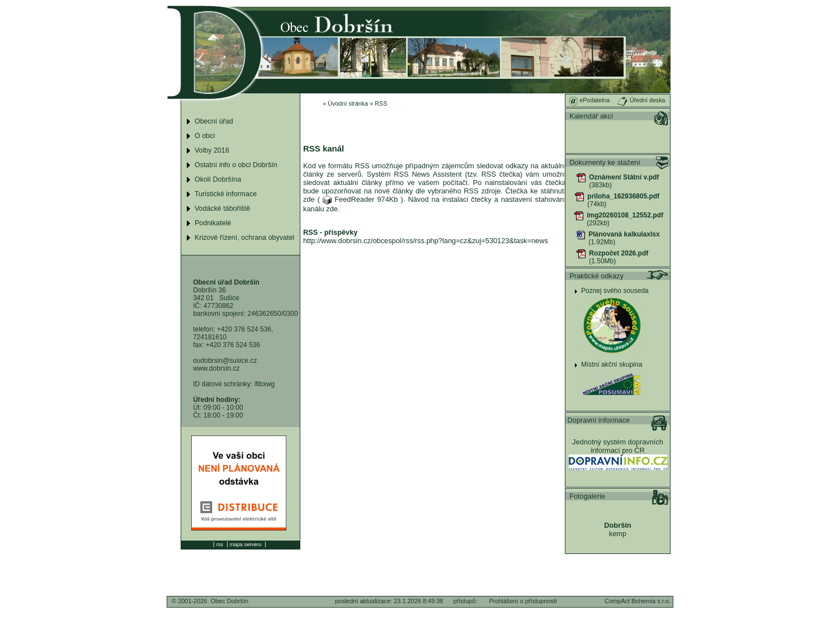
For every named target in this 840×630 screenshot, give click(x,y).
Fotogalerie (587, 496)
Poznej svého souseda (615, 291)
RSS (381, 103)
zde (309, 199)
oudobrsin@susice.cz (225, 361)
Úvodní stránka (348, 103)
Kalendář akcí (591, 116)
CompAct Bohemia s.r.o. (638, 601)
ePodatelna (589, 100)
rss (220, 544)
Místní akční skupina (612, 364)
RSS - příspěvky (330, 232)
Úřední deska (641, 100)
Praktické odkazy (596, 276)
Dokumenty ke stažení (605, 162)
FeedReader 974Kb (360, 199)
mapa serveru (246, 544)
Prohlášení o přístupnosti (523, 601)
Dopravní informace (599, 420)
